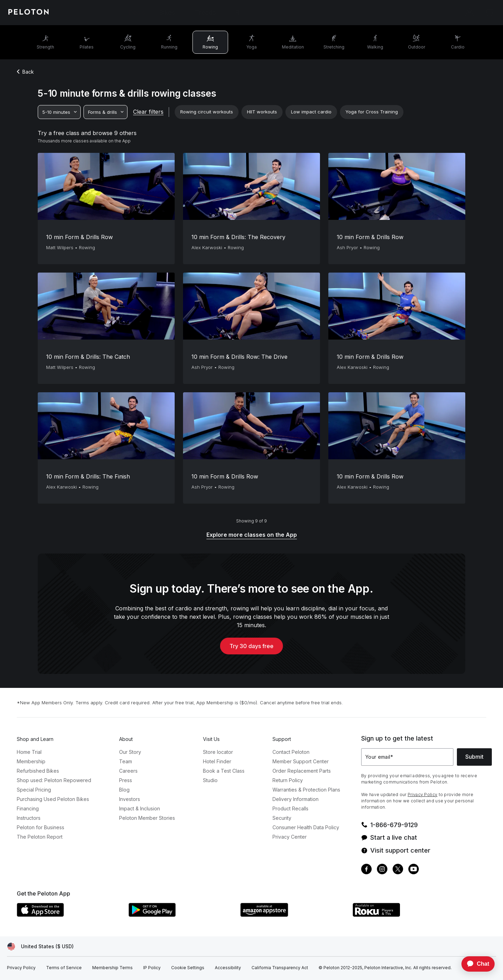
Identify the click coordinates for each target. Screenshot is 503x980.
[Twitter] (398, 870)
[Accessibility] (228, 968)
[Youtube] (414, 870)
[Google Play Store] (181, 915)
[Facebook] (366, 870)
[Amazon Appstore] (293, 915)
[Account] (469, 13)
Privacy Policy (422, 795)
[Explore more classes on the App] (252, 535)
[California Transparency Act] (280, 968)
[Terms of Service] (64, 968)
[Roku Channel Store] (404, 915)
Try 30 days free (251, 646)
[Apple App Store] (69, 915)
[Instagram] (382, 870)
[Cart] (489, 13)
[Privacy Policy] (21, 968)
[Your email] (407, 757)
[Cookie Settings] (188, 968)
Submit (474, 757)
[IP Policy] (152, 968)
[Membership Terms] (112, 968)
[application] (475, 964)
